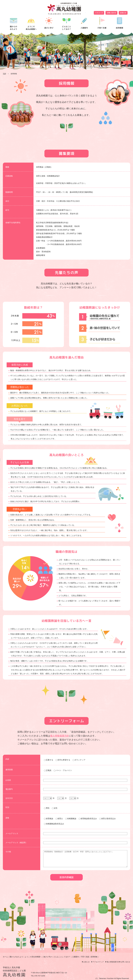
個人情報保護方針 (59, 736)
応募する (49, 760)
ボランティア (79, 760)
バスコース (99, 13)
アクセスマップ (98, 962)
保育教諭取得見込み (88, 819)
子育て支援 (85, 957)
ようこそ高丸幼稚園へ (33, 957)
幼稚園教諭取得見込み (54, 824)
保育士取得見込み (107, 819)
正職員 (48, 770)
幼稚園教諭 (71, 819)
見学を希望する (63, 760)
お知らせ (123, 13)
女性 (55, 808)
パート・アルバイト (63, 770)
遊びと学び (48, 957)
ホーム (5, 957)
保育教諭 (49, 819)
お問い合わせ (111, 13)
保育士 (59, 819)
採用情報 (94, 957)
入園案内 (75, 957)
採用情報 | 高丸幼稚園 (66, 9)
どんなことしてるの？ (62, 957)
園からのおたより (16, 957)
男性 (47, 808)
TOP (4, 74)
